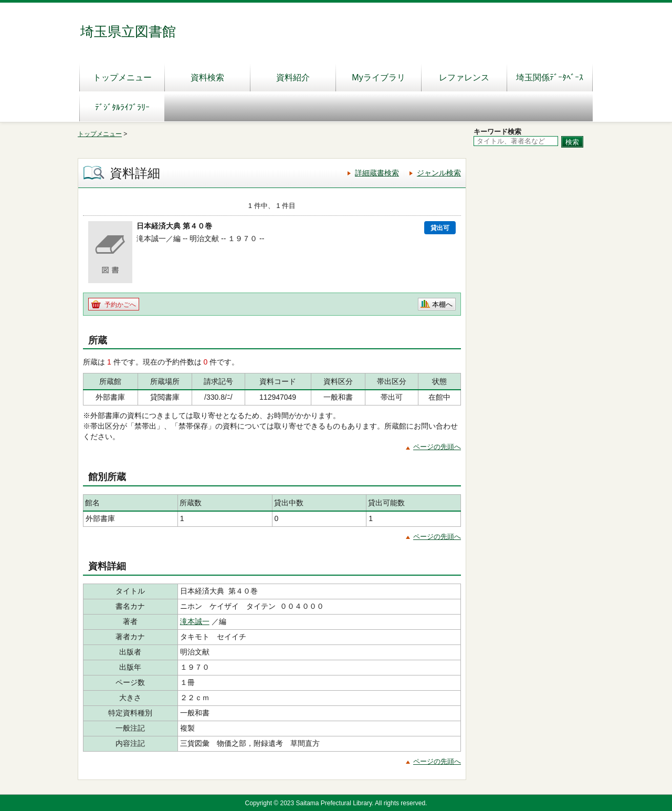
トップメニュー (122, 77)
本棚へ (442, 304)
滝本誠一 (195, 621)
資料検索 (207, 77)
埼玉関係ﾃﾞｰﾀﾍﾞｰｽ (550, 77)
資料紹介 (293, 77)
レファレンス (464, 77)
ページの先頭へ (437, 447)
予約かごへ (120, 305)
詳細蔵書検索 (377, 173)
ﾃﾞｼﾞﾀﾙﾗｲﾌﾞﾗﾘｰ (122, 107)
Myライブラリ (378, 77)
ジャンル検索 (439, 173)
